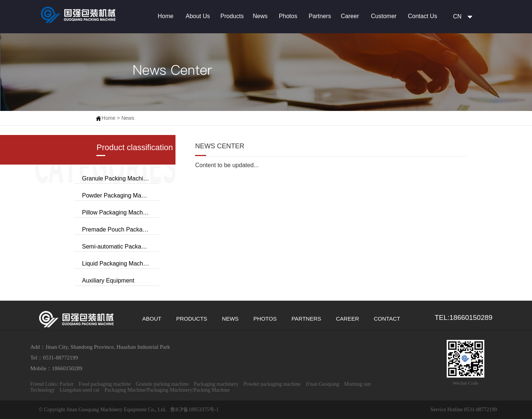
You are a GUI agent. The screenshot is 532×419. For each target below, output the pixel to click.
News (260, 16)
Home (166, 16)
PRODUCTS (192, 319)
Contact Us (422, 16)
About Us (198, 16)
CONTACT (387, 319)
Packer (67, 384)
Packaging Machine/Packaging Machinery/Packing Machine (167, 390)
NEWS (230, 319)
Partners (320, 16)
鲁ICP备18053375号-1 (194, 410)
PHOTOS (265, 319)
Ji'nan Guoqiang (323, 384)
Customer (384, 16)
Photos (288, 16)
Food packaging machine (105, 384)
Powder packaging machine (273, 384)
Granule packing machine (163, 384)
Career (350, 16)
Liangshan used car (80, 390)
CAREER (347, 319)
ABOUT (152, 319)
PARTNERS (306, 319)
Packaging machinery (217, 384)
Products (232, 16)
